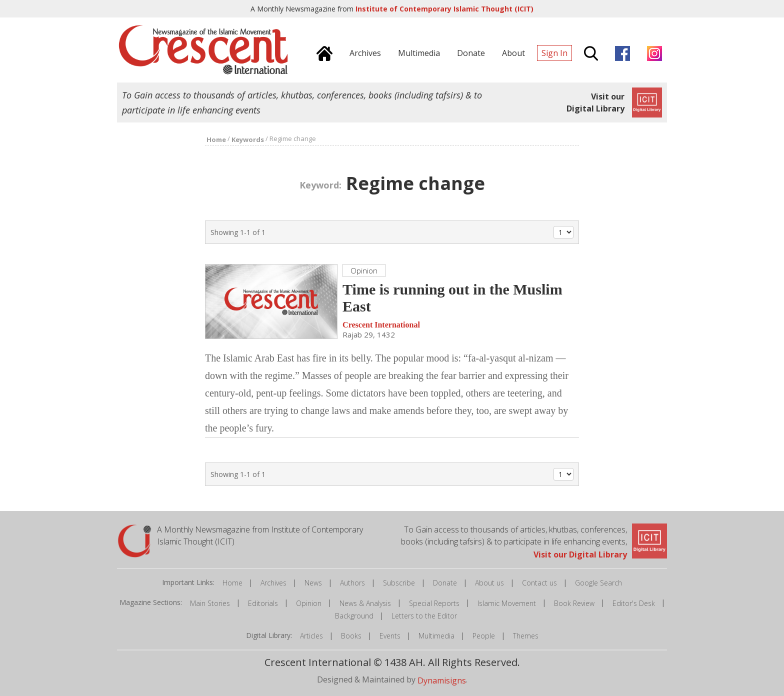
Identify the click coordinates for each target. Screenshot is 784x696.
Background (354, 616)
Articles (311, 636)
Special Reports (434, 603)
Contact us (539, 583)
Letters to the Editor (424, 616)
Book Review (574, 603)
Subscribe (399, 583)
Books (351, 636)
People (484, 636)
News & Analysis (365, 603)
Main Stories (210, 603)
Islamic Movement (507, 603)
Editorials (263, 603)
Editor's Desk (634, 603)
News (313, 583)
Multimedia (436, 636)
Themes (526, 636)
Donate (445, 583)
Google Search (598, 583)
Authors (352, 583)
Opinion (309, 603)
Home (232, 583)
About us (489, 583)
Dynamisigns (442, 680)
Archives (273, 583)
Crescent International (381, 325)
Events (390, 636)
